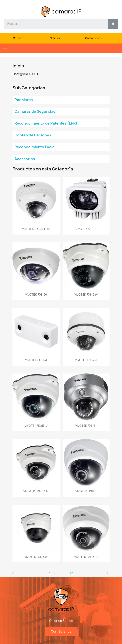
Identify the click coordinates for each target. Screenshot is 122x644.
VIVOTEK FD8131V (36, 426)
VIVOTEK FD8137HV (36, 491)
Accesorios (25, 159)
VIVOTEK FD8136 (36, 295)
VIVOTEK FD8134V (86, 295)
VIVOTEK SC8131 (36, 360)
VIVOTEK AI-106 (86, 229)
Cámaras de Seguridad (35, 111)
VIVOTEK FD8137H (86, 557)
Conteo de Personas (33, 135)
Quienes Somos (61, 621)
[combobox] (54, 24)
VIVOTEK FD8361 (86, 360)
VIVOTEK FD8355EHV (36, 229)
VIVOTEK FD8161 (86, 426)
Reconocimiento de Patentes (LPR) (46, 123)
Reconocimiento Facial (35, 147)
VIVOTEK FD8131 (86, 491)
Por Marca (24, 100)
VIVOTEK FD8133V (36, 557)
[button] (5, 47)
